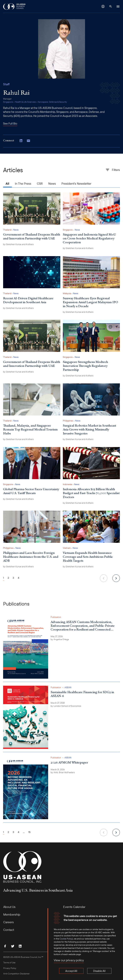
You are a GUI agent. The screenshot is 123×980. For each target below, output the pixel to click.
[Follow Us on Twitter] (13, 946)
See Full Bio (10, 123)
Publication (56, 617)
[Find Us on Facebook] (5, 946)
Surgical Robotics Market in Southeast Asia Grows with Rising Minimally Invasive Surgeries (89, 429)
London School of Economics (67, 706)
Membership (12, 914)
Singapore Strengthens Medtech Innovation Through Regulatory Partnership (85, 366)
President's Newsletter (76, 184)
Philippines (68, 421)
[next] (116, 578)
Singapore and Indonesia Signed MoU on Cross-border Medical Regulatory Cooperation (89, 238)
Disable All (99, 971)
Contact (9, 930)
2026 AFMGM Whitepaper (69, 762)
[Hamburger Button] (118, 6)
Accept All (71, 971)
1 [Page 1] (4, 578)
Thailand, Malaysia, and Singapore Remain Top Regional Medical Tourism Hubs (30, 429)
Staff (6, 84)
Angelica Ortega (61, 639)
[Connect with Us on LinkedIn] (21, 141)
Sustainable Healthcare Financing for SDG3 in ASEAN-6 (82, 694)
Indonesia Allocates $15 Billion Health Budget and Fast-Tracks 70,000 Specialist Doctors (91, 493)
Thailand (7, 230)
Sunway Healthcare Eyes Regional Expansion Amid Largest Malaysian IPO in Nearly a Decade (90, 302)
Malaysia (67, 293)
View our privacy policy (69, 960)
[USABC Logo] (14, 6)
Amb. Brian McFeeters (64, 772)
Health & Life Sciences (25, 102)
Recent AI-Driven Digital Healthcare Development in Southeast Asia (28, 300)
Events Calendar (74, 907)
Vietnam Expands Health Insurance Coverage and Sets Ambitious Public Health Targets (88, 557)
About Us (9, 907)
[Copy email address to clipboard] (28, 141)
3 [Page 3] (13, 578)
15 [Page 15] (29, 832)
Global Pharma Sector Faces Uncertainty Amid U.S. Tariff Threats (31, 491)
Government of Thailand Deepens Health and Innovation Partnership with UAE (32, 236)
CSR (40, 184)
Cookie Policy (66, 939)
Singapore (8, 102)
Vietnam (67, 548)
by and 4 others (18, 244)
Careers (9, 922)
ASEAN (68, 687)
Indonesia (67, 484)
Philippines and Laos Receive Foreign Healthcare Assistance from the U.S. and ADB (31, 557)
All (7, 184)
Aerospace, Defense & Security (52, 102)
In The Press (23, 184)
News (52, 184)
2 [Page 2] (8, 578)
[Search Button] (110, 6)
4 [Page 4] (19, 578)
